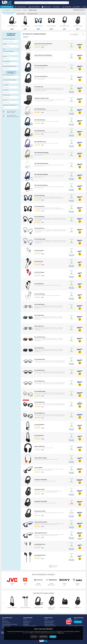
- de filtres (10, 72)
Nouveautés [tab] (21, 14)
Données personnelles (7, 624)
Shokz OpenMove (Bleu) (41, 522)
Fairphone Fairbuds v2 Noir (42, 98)
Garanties (47, 626)
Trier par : (72, 34)
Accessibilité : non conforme (30, 626)
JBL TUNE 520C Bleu (40, 120)
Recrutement (26, 623)
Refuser (34, 637)
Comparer (26, 50)
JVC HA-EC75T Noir (39, 217)
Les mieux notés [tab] (32, 14)
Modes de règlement (49, 624)
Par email (78, 622)
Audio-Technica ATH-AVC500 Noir (43, 55)
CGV (3, 623)
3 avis (39, 450)
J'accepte (53, 637)
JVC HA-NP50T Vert (39, 413)
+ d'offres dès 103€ (80, 539)
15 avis (39, 428)
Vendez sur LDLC (27, 621)
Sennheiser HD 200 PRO (41, 501)
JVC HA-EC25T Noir (39, 206)
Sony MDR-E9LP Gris (40, 544)
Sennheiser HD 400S (40, 511)
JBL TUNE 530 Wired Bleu (41, 174)
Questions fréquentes (49, 621)
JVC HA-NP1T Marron (40, 337)
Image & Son (8, 10)
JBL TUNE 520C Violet (40, 142)
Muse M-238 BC (38, 468)
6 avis (39, 200)
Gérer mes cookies (6, 626)
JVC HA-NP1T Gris (39, 326)
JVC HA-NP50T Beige (40, 391)
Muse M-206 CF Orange (41, 458)
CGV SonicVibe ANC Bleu (41, 66)
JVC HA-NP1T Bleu (39, 315)
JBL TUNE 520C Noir (40, 131)
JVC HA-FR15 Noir (39, 284)
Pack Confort (53, 626)
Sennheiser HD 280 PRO (41, 480)
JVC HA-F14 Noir (39, 261)
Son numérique (17, 10)
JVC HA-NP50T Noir (40, 402)
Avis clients (7, 623)
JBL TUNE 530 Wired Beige (41, 153)
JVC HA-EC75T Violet (40, 239)
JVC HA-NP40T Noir (40, 370)
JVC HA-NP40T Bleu (40, 359)
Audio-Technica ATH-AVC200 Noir (43, 44)
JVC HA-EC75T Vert (39, 228)
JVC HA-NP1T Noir (39, 348)
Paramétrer (43, 637)
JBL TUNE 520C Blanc (40, 109)
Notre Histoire (5, 621)
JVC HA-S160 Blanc (39, 425)
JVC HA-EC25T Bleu (39, 196)
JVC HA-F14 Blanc (39, 250)
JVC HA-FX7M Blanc (40, 294)
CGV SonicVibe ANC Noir (41, 76)
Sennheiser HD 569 (39, 489)
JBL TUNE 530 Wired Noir (41, 185)
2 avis (39, 494)
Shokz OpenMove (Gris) (41, 533)
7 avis (39, 548)
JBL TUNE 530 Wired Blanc (41, 163)
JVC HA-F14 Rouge (39, 272)
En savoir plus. (61, 633)
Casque (25, 10)
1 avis (39, 112)
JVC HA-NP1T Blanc (39, 304)
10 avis (39, 254)
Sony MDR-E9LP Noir (40, 555)
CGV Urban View (39, 87)
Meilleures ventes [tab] (8, 14)
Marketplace (26, 624)
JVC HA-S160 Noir (39, 435)
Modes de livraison (49, 623)
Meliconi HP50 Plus (40, 446)
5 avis (39, 47)
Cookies (15, 624)
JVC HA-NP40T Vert (40, 381)
